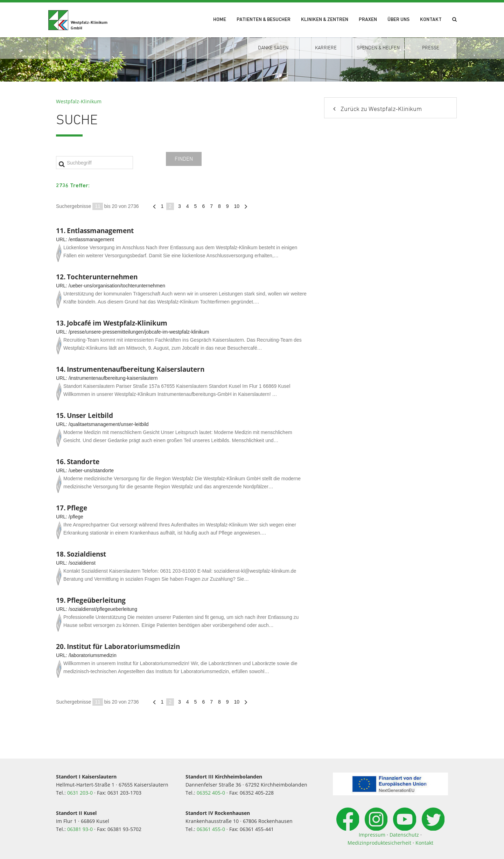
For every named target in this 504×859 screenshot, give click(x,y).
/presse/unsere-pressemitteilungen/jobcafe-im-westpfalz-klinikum (139, 332)
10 (237, 206)
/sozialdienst (82, 563)
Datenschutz (404, 835)
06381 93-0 (80, 829)
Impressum (372, 835)
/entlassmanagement (91, 239)
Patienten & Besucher (264, 20)
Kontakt (431, 20)
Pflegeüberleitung (96, 600)
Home (220, 20)
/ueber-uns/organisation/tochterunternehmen (117, 286)
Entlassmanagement (100, 231)
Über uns (398, 20)
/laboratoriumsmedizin (93, 655)
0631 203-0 (80, 793)
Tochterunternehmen (102, 277)
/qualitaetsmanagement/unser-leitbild (109, 424)
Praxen (368, 20)
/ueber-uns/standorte (91, 470)
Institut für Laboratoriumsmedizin (123, 646)
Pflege (77, 508)
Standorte (83, 462)
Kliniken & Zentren (325, 20)
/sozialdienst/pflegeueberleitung (103, 609)
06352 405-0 (211, 793)
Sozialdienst (86, 554)
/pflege (76, 517)
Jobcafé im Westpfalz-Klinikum (117, 323)
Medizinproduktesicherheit (379, 843)
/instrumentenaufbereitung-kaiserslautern (113, 378)
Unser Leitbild (90, 415)
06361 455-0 (211, 829)
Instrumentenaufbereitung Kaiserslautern (136, 369)
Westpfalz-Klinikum (79, 101)
